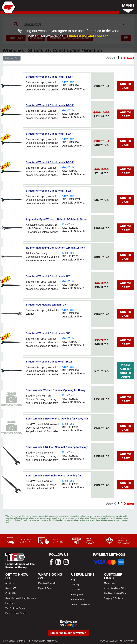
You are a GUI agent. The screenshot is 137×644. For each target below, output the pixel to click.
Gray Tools (68, 82)
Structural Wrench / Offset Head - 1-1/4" (49, 134)
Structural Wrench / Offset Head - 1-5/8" (49, 77)
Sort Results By (11, 58)
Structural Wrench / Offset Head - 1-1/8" (49, 191)
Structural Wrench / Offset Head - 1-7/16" (50, 105)
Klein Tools (68, 224)
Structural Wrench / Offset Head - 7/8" (48, 276)
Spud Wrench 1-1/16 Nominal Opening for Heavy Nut (57, 419)
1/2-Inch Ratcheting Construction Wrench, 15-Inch (55, 248)
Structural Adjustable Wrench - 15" (46, 305)
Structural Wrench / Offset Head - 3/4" (48, 333)
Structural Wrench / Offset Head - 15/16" (50, 362)
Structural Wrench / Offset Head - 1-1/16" (50, 162)
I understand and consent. (88, 36)
